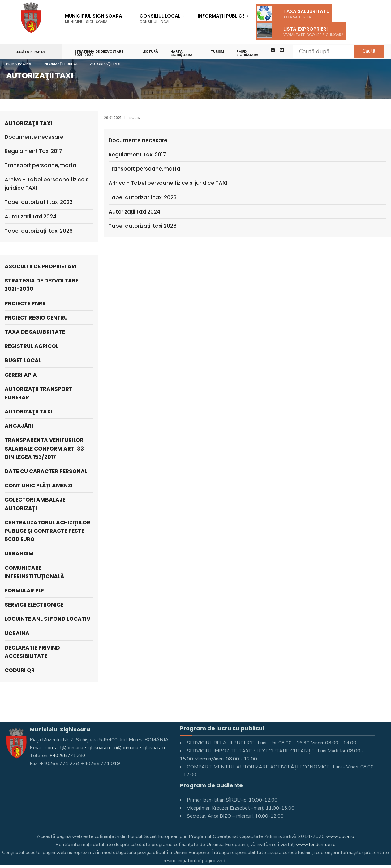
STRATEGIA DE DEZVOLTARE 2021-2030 (99, 53)
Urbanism (19, 553)
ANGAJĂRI (19, 426)
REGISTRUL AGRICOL (32, 346)
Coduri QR (20, 670)
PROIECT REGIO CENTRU (36, 318)
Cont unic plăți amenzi (39, 485)
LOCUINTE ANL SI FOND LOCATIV (47, 619)
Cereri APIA (21, 375)
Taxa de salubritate (35, 332)
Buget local (23, 360)
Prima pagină (19, 64)
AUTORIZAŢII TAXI (105, 64)
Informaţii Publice (221, 16)
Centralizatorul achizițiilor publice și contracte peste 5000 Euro (47, 531)
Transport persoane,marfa (144, 169)
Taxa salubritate (293, 13)
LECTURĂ (151, 51)
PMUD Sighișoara (249, 53)
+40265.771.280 (69, 756)
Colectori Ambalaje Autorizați (35, 504)
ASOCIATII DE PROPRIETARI (41, 266)
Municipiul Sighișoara (94, 18)
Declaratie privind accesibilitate (32, 652)
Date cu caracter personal (46, 471)
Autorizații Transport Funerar (39, 393)
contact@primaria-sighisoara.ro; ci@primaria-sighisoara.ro (106, 748)
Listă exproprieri (300, 30)
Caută (365, 51)
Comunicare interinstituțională (34, 572)
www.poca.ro (340, 836)
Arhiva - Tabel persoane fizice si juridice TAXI (168, 183)
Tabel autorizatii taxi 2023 (143, 197)
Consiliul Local (160, 18)
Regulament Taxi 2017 (137, 155)
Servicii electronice (34, 605)
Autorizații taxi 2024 (135, 212)
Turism (219, 51)
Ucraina (17, 633)
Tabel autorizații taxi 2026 (143, 226)
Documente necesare (138, 140)
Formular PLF (24, 591)
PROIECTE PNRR (25, 303)
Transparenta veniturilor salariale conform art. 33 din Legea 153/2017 (44, 448)
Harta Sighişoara (182, 53)
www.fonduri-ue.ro (316, 845)
